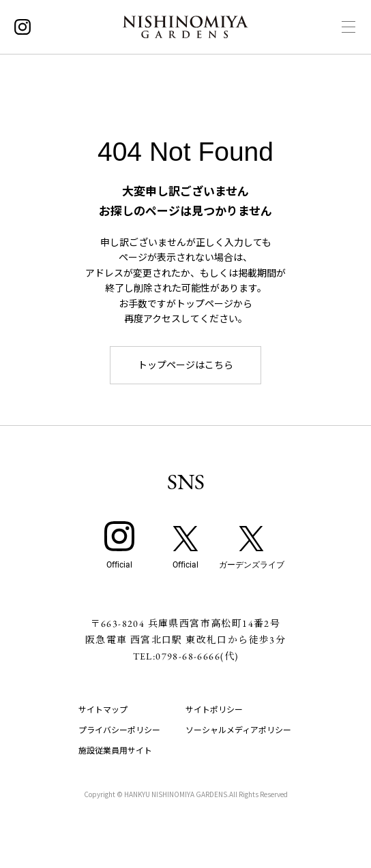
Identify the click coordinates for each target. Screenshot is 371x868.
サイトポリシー (214, 709)
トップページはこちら (185, 365)
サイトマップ (103, 709)
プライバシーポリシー (119, 729)
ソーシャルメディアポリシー (238, 729)
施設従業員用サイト (115, 750)
